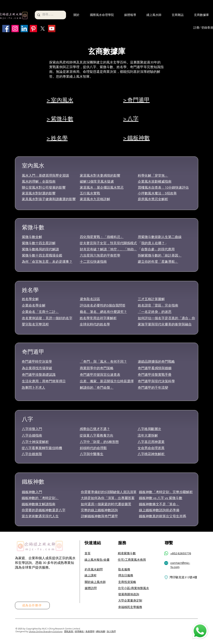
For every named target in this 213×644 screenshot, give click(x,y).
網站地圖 (101, 631)
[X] (43, 29)
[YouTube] (52, 29)
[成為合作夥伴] (32, 605)
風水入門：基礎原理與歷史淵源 (45, 176)
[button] (74, 15)
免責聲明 (90, 631)
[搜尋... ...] (50, 15)
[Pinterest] (33, 29)
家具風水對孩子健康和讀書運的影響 (49, 199)
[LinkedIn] (24, 29)
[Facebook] (6, 29)
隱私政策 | (69, 631)
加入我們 (111, 631)
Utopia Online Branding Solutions (46, 631)
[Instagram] (15, 29)
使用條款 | (80, 631)
